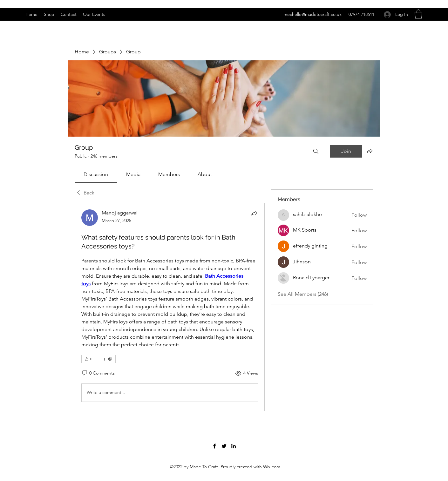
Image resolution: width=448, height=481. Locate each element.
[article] (170, 307)
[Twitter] (224, 446)
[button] (418, 14)
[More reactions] (107, 359)
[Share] (254, 213)
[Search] (316, 151)
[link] (96, 174)
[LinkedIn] (234, 446)
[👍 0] (88, 359)
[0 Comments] (98, 373)
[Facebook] (214, 446)
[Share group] (370, 151)
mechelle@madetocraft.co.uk (312, 14)
